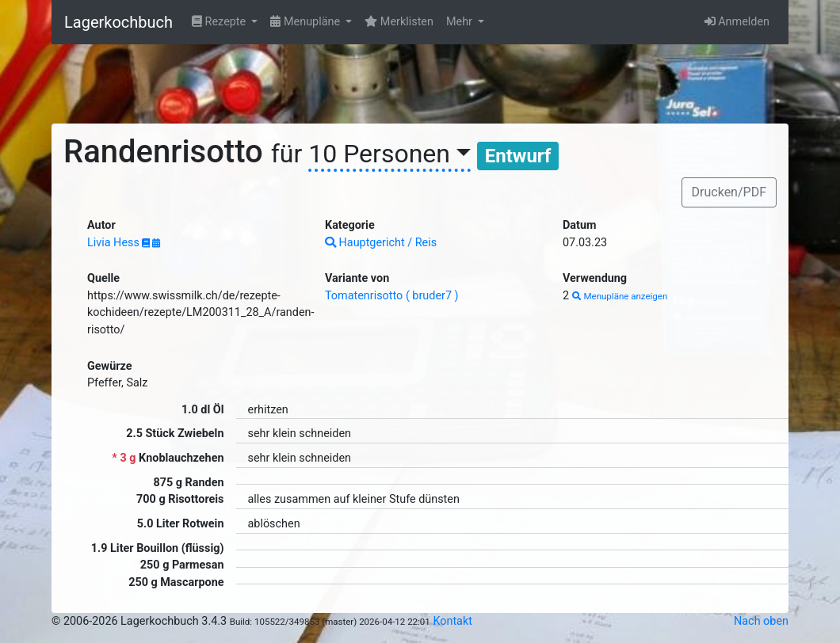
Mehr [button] (461, 22)
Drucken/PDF (729, 192)
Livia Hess (115, 243)
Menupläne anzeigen (620, 296)
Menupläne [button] (306, 22)
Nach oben (761, 621)
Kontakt (452, 621)
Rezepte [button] (220, 22)
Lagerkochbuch (118, 22)
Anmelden (737, 22)
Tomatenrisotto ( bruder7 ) (392, 296)
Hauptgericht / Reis (381, 243)
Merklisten (399, 22)
